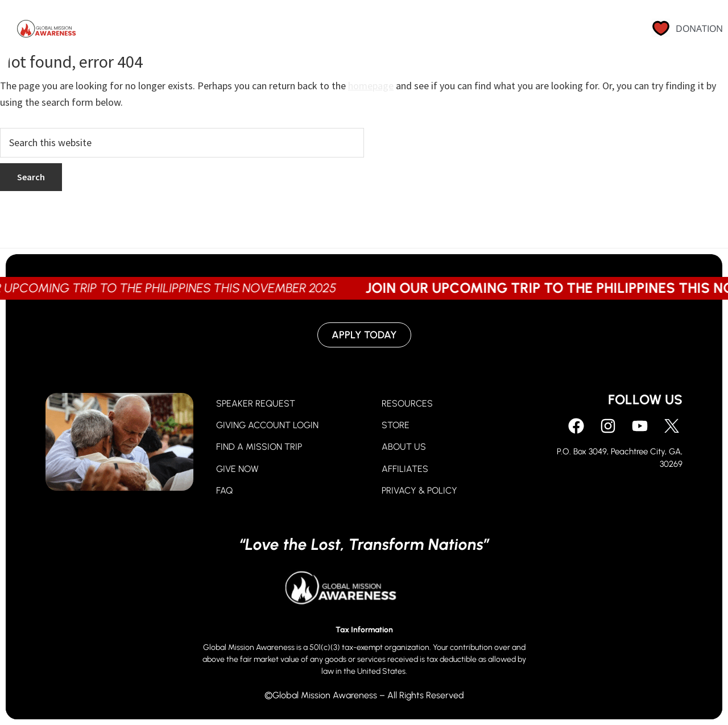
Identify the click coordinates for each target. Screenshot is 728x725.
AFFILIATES (405, 469)
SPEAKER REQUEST (256, 403)
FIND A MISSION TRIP (259, 447)
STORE (396, 425)
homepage (371, 86)
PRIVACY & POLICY (419, 490)
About (442, 31)
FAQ (224, 490)
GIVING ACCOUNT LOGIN (267, 425)
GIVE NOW (237, 469)
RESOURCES (407, 403)
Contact (584, 31)
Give (347, 31)
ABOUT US (404, 447)
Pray (298, 31)
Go (392, 31)
